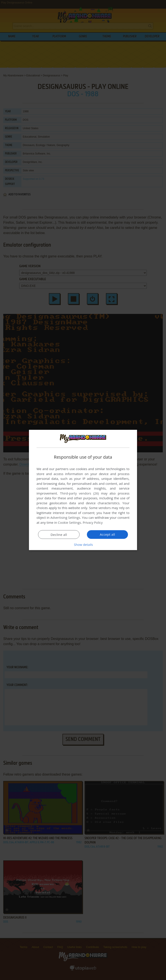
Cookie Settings (69, 522)
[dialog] (83, 490)
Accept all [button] (108, 534)
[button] (83, 545)
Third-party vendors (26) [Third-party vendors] (79, 493)
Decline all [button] (59, 535)
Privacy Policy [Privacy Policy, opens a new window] (93, 522)
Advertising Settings (65, 517)
